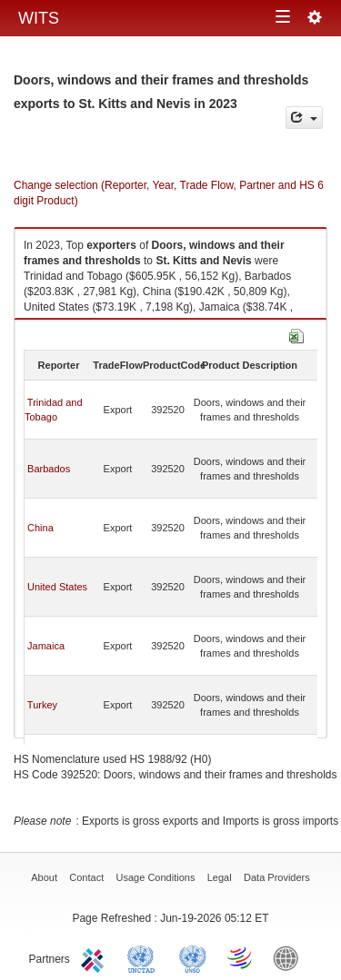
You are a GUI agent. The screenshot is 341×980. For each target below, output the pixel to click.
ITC (95, 957)
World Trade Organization (241, 957)
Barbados (49, 469)
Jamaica (46, 646)
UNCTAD (145, 957)
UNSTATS (193, 957)
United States (57, 587)
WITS (39, 18)
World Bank (290, 957)
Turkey (42, 705)
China (40, 528)
